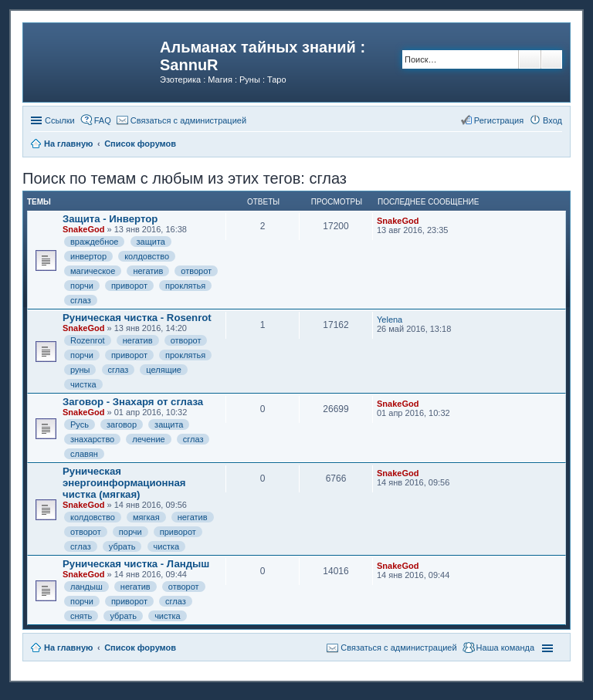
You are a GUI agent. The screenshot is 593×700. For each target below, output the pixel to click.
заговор (122, 424)
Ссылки (60, 120)
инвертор (88, 256)
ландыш (86, 587)
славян (84, 454)
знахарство (92, 439)
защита (151, 242)
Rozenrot (88, 340)
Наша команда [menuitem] (505, 648)
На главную (68, 648)
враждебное (94, 242)
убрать (122, 546)
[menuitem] (181, 120)
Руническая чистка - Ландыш (136, 564)
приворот (129, 286)
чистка (83, 384)
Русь (80, 424)
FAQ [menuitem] (103, 120)
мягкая (146, 517)
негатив (148, 271)
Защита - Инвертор (110, 219)
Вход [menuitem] (552, 120)
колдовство (147, 256)
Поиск (530, 59)
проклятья (185, 286)
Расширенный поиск (552, 59)
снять (81, 616)
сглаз (81, 300)
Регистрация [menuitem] (499, 120)
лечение (148, 439)
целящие (164, 370)
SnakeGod (83, 229)
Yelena (390, 320)
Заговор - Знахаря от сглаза (133, 402)
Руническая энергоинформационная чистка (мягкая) (124, 483)
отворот (196, 271)
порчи (82, 286)
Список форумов (140, 648)
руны (80, 370)
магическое (93, 271)
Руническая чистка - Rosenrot (137, 318)
